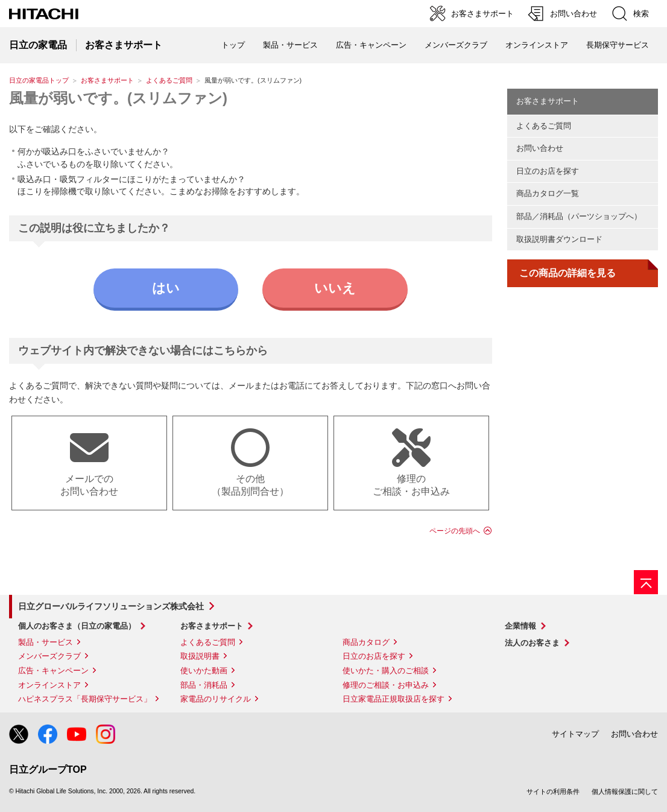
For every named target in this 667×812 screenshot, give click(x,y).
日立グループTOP (48, 769)
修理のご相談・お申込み (386, 685)
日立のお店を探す (548, 171)
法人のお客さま (532, 643)
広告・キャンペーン (53, 671)
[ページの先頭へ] (646, 582)
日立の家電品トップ (39, 80)
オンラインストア (537, 45)
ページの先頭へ (455, 531)
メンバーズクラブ (456, 45)
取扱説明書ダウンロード (559, 239)
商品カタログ (366, 642)
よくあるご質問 (169, 80)
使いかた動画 (204, 671)
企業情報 (520, 626)
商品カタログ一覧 (548, 193)
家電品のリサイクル (216, 699)
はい (166, 288)
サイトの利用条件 (553, 791)
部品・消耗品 (204, 685)
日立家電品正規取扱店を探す (394, 699)
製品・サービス (46, 642)
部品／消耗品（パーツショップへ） (579, 216)
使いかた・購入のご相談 (386, 671)
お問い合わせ (540, 148)
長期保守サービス (618, 45)
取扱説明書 (200, 656)
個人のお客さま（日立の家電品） (77, 626)
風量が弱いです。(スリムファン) (118, 98)
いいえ (335, 288)
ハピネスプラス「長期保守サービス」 (85, 699)
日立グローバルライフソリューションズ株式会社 (111, 606)
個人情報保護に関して (625, 791)
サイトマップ (575, 734)
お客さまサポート (107, 80)
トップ (233, 45)
